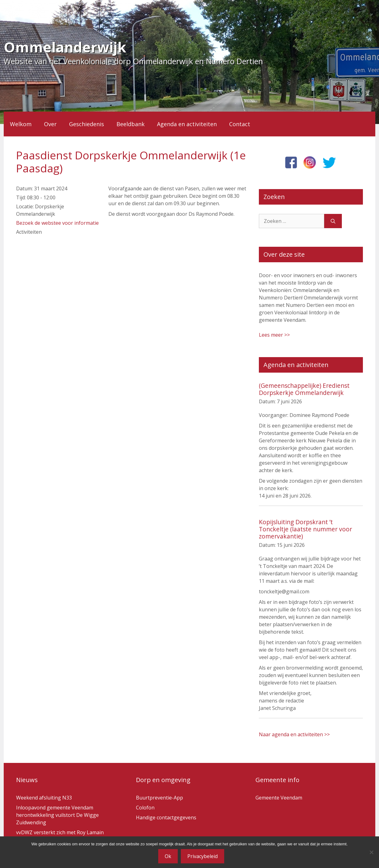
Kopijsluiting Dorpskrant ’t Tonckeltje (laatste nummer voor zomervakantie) (305, 529)
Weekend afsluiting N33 (44, 798)
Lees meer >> (274, 335)
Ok (168, 856)
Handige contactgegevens (166, 817)
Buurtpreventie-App (159, 798)
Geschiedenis (87, 124)
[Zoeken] (333, 221)
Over (50, 124)
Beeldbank (131, 124)
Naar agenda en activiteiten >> (294, 734)
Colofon (145, 808)
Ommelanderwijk (65, 47)
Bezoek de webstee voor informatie (57, 223)
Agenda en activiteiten (187, 124)
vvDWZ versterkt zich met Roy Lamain (60, 832)
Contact (240, 124)
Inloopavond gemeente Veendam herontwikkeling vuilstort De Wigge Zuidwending (57, 815)
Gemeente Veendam (279, 798)
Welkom (21, 124)
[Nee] (371, 852)
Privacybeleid (203, 856)
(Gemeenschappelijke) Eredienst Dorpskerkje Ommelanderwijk (304, 389)
